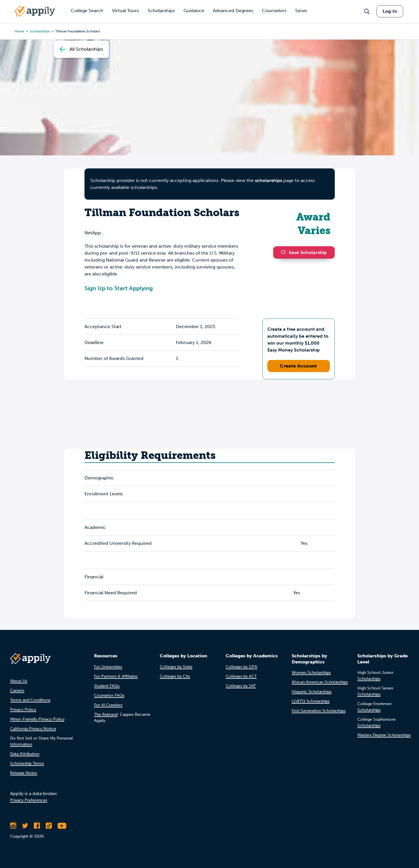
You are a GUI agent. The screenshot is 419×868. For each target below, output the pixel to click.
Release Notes (24, 773)
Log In (390, 11)
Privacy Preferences (29, 800)
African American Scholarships (320, 682)
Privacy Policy (23, 710)
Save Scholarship (304, 252)
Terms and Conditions (30, 700)
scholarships (40, 31)
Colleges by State (176, 667)
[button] (285, 252)
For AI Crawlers (108, 705)
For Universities (108, 667)
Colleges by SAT (241, 686)
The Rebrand (106, 715)
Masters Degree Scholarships (384, 735)
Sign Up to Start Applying (119, 288)
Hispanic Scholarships (312, 692)
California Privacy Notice (33, 729)
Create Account (298, 366)
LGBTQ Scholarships (311, 701)
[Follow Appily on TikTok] (49, 826)
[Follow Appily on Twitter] (25, 826)
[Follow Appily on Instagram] (13, 826)
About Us (19, 681)
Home (19, 31)
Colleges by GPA (241, 667)
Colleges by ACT (241, 676)
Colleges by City (175, 676)
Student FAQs (107, 686)
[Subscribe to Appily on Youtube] (62, 826)
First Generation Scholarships (319, 711)
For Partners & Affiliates (116, 676)
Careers (17, 690)
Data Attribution (25, 754)
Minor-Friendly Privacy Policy (37, 719)
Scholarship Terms (27, 763)
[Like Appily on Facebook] (37, 826)
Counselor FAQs (109, 695)
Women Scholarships (311, 673)
